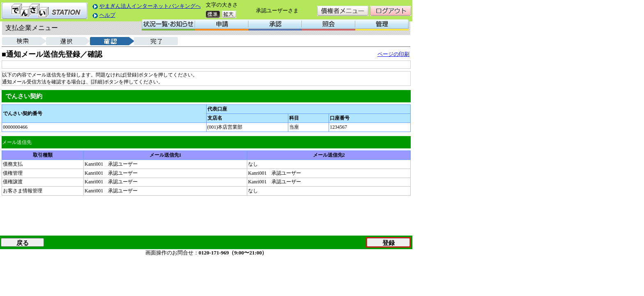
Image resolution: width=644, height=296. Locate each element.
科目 (294, 118)
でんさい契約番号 (23, 113)
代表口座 (217, 109)
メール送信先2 (329, 155)
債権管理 (13, 173)
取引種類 (43, 155)
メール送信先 (17, 142)
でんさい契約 (24, 96)
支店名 (215, 118)
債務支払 (13, 164)
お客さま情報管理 (23, 191)
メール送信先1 (166, 155)
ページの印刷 (393, 54)
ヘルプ (107, 15)
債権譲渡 (13, 182)
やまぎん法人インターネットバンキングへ (150, 6)
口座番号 (340, 118)
